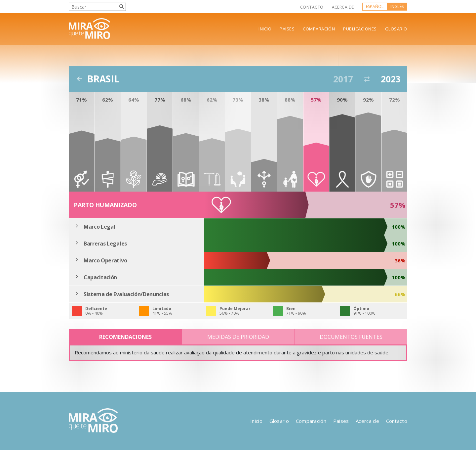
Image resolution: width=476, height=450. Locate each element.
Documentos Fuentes (351, 337)
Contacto (312, 7)
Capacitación (100, 277)
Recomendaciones (125, 337)
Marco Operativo (105, 260)
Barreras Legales (105, 244)
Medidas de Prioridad (238, 337)
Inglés (397, 6)
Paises (287, 29)
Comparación (319, 29)
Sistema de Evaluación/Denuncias (126, 294)
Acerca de (343, 7)
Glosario (396, 29)
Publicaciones (360, 29)
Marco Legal (99, 227)
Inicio (265, 29)
